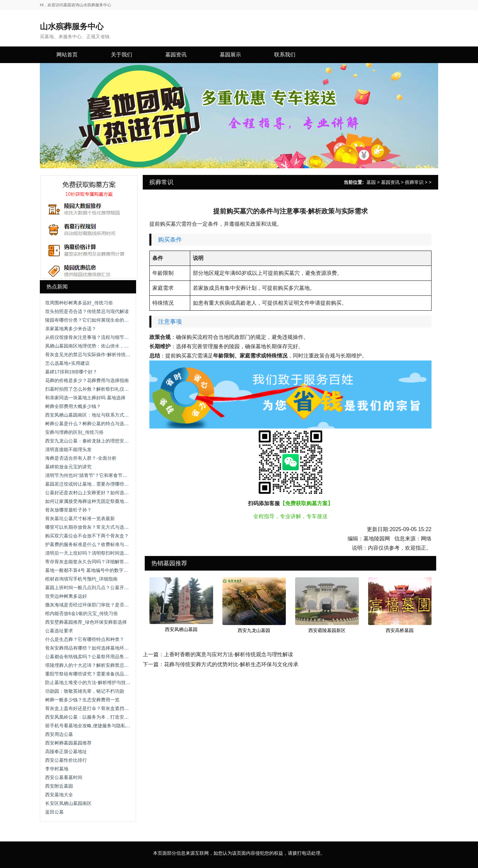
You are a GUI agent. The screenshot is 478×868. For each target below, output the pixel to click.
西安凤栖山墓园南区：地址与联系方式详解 (89, 415)
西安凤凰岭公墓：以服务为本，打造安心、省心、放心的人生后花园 (115, 717)
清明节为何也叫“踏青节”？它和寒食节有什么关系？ (98, 475)
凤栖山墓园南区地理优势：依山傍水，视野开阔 (94, 346)
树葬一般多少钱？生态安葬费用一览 (82, 700)
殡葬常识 (414, 182)
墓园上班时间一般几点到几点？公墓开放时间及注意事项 (103, 588)
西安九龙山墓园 (254, 630)
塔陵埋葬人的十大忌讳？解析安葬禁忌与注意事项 (96, 665)
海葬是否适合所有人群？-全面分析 (81, 458)
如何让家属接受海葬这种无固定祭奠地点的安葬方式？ (101, 501)
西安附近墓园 (59, 786)
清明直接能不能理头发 (68, 449)
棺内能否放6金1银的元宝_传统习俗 (81, 613)
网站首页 (67, 55)
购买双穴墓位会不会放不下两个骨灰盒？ (87, 536)
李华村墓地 (57, 769)
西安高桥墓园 (400, 630)
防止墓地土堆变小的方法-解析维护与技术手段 (92, 682)
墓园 (371, 182)
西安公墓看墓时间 (64, 777)
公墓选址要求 (59, 631)
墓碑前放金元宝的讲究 (68, 467)
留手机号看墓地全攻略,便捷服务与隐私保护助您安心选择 (104, 726)
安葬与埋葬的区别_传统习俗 (74, 432)
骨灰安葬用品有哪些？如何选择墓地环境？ (89, 648)
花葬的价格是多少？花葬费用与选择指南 (87, 380)
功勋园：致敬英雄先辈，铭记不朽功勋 (85, 691)
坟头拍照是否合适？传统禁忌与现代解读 (87, 311)
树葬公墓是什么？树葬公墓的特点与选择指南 (92, 424)
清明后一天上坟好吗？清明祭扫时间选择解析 (92, 553)
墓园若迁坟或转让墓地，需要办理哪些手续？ (92, 484)
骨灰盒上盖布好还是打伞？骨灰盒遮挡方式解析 (94, 708)
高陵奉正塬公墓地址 (66, 751)
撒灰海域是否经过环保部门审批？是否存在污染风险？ (101, 605)
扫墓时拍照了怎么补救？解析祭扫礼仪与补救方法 (96, 389)
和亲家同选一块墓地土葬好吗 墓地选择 (85, 398)
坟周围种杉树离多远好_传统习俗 (79, 303)
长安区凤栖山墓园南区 (68, 803)
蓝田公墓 (54, 812)
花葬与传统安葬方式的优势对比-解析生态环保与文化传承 (231, 664)
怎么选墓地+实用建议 (67, 363)
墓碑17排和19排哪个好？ (71, 372)
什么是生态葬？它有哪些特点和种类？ (85, 639)
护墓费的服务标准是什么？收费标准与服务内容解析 (99, 544)
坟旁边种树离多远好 (66, 596)
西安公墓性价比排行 (66, 760)
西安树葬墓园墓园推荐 (68, 743)
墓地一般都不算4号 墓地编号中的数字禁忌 (89, 570)
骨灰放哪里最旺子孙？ (68, 510)
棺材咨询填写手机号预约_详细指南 (81, 579)
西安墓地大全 (59, 795)
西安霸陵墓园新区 (327, 630)
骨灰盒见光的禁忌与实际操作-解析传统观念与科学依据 (102, 355)
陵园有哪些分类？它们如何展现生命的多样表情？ (96, 320)
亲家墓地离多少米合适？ (71, 329)
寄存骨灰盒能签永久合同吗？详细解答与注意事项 (96, 562)
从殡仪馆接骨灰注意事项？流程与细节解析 (89, 337)
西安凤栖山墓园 (181, 629)
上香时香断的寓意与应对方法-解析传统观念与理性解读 (229, 654)
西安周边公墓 (59, 734)
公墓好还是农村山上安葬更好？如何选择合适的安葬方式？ (106, 493)
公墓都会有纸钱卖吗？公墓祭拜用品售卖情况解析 (96, 657)
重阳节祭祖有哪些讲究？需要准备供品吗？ (89, 674)
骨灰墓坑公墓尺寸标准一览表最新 (80, 518)
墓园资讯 (390, 182)
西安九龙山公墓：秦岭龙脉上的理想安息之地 (92, 441)
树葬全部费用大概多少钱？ (73, 406)
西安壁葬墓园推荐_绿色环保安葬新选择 (86, 622)
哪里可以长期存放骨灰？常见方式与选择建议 (92, 527)
